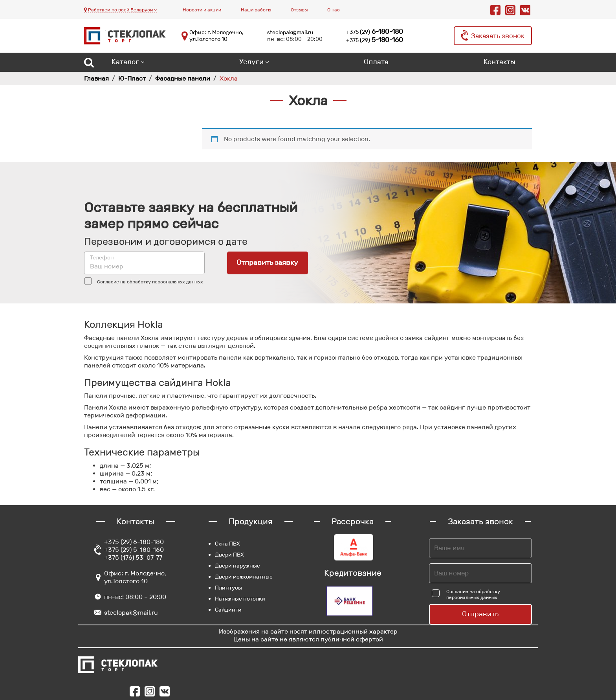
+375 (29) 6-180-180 (134, 542)
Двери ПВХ (229, 555)
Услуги (251, 62)
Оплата (376, 62)
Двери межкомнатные (244, 577)
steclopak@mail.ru (290, 32)
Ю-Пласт (132, 78)
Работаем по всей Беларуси (121, 10)
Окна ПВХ (227, 544)
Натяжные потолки (240, 599)
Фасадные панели (183, 78)
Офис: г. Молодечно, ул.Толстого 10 (216, 36)
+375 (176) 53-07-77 (133, 558)
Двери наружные (237, 566)
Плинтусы (228, 588)
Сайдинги (228, 610)
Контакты (500, 62)
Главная (96, 78)
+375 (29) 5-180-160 (134, 550)
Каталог (125, 62)
